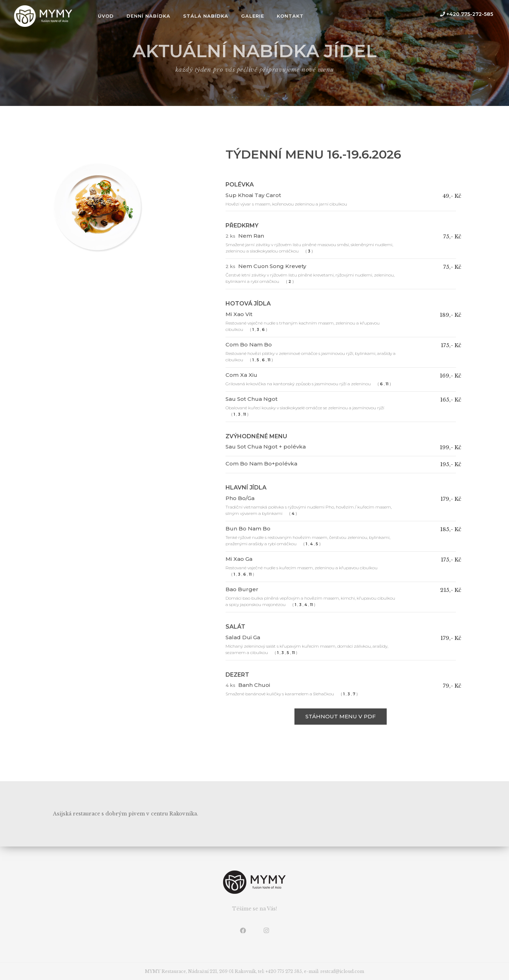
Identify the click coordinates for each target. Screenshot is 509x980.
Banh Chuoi (254, 685)
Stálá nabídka (206, 16)
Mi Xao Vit (239, 314)
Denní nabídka (148, 16)
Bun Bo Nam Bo (248, 528)
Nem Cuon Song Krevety (272, 266)
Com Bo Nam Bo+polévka (261, 464)
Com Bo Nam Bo (249, 345)
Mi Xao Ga (239, 559)
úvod (106, 16)
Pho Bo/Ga (240, 498)
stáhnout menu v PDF (341, 716)
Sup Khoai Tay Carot (253, 195)
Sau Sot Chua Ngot (251, 399)
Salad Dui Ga (243, 637)
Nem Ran (251, 236)
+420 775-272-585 (466, 14)
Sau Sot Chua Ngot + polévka (266, 447)
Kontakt (290, 16)
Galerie (253, 16)
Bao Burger (242, 589)
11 (269, 360)
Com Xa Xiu (241, 375)
